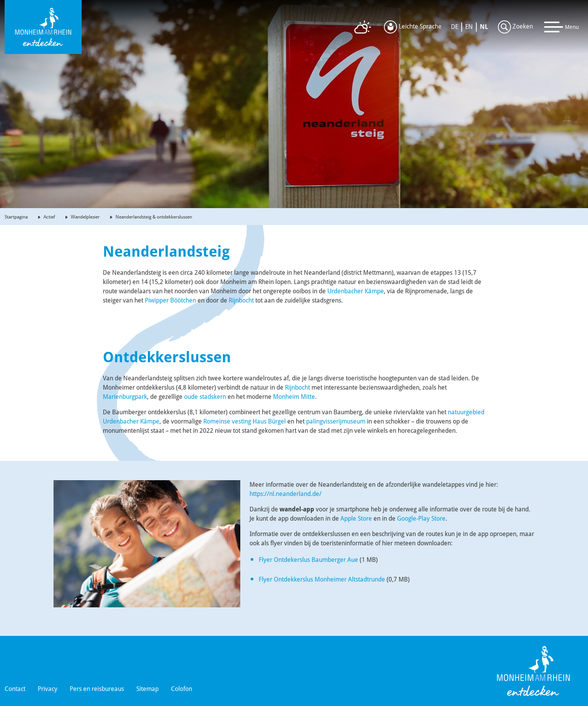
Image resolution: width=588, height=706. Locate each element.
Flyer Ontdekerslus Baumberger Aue (308, 560)
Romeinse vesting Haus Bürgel (245, 421)
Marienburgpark (125, 397)
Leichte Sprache (413, 27)
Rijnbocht (241, 300)
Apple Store (356, 519)
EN (469, 27)
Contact (15, 689)
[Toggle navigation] (562, 27)
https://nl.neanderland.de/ (286, 494)
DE (455, 27)
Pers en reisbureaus (97, 689)
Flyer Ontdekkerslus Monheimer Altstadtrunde (322, 579)
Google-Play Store (421, 519)
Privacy (48, 689)
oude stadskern (205, 397)
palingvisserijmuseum (336, 421)
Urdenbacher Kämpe (356, 291)
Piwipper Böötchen (170, 300)
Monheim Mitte (294, 397)
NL (484, 27)
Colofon (182, 689)
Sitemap (147, 689)
